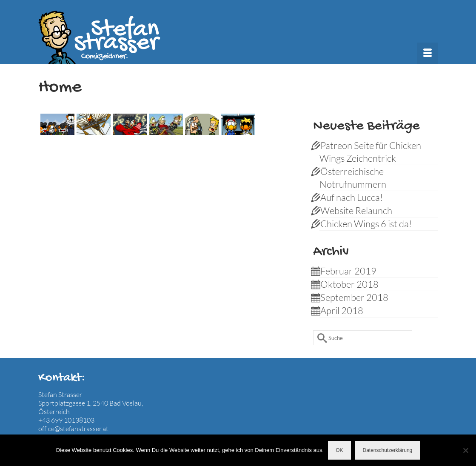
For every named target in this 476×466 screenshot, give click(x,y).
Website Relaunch (356, 210)
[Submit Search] (319, 338)
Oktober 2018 (349, 284)
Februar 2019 (348, 271)
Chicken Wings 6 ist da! (366, 224)
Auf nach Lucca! (352, 197)
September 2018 (354, 297)
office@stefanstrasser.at (73, 429)
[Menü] (428, 53)
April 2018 (342, 310)
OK (339, 450)
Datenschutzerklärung (388, 450)
